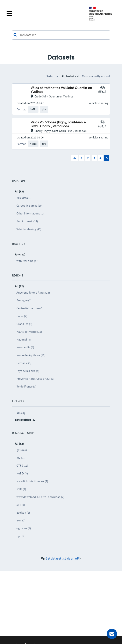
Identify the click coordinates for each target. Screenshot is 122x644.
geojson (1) (23, 513)
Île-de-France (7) (26, 386)
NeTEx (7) (22, 473)
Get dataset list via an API (63, 558)
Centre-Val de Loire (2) (30, 308)
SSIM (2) (21, 489)
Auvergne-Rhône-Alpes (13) (33, 293)
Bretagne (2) (24, 300)
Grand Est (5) (24, 324)
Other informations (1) (30, 213)
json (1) (21, 520)
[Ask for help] (112, 634)
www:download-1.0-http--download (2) (40, 497)
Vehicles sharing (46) (29, 229)
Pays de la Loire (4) (28, 371)
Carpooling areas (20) (29, 206)
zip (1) (20, 536)
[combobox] (61, 35)
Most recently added (96, 76)
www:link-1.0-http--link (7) (32, 481)
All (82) (21, 413)
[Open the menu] (45, 14)
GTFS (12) (22, 466)
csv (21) (21, 458)
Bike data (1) (24, 198)
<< (75, 158)
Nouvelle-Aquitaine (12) (31, 355)
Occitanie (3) (24, 363)
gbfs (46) (22, 450)
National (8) (24, 340)
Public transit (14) (27, 221)
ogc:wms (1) (24, 528)
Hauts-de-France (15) (29, 332)
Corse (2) (22, 316)
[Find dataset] (61, 35)
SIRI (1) (21, 505)
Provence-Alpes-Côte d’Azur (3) (35, 379)
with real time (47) (27, 261)
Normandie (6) (25, 347)
